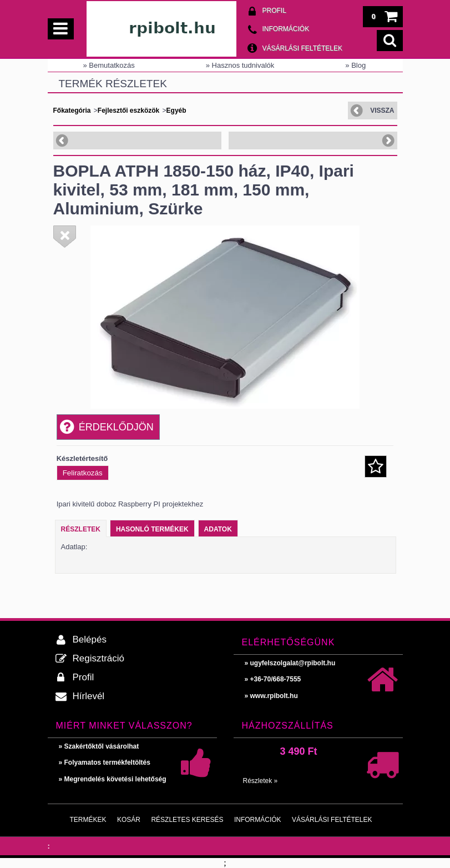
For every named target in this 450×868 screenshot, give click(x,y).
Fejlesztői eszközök (128, 111)
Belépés (90, 639)
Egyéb (176, 111)
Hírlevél (89, 696)
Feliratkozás (83, 473)
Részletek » (261, 781)
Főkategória (72, 111)
